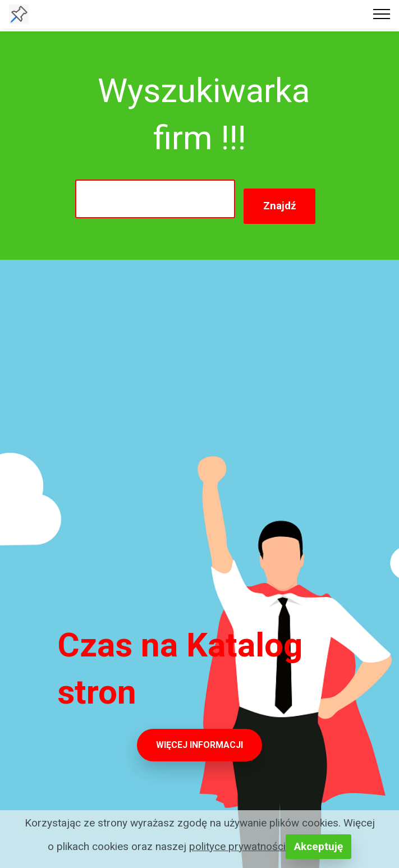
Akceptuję (318, 846)
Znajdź (280, 206)
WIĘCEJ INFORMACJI (199, 745)
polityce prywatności (237, 846)
